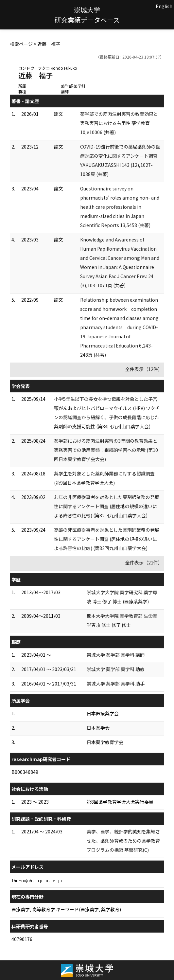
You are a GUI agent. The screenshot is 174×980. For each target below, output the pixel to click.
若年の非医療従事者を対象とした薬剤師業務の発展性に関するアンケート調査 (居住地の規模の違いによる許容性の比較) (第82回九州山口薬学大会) (107, 506)
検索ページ (21, 44)
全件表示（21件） (144, 562)
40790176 (22, 939)
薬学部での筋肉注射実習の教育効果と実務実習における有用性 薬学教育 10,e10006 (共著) (119, 123)
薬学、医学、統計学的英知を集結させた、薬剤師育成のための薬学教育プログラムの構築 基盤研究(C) (123, 841)
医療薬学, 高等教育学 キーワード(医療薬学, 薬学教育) (66, 909)
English (164, 6)
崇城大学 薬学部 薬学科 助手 (116, 684)
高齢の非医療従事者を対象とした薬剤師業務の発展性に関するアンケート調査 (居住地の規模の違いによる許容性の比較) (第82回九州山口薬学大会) (107, 539)
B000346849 (25, 772)
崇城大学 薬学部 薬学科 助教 (116, 669)
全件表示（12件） (144, 369)
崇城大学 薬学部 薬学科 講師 (116, 655)
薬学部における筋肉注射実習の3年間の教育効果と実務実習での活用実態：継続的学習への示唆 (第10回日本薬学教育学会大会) (106, 450)
